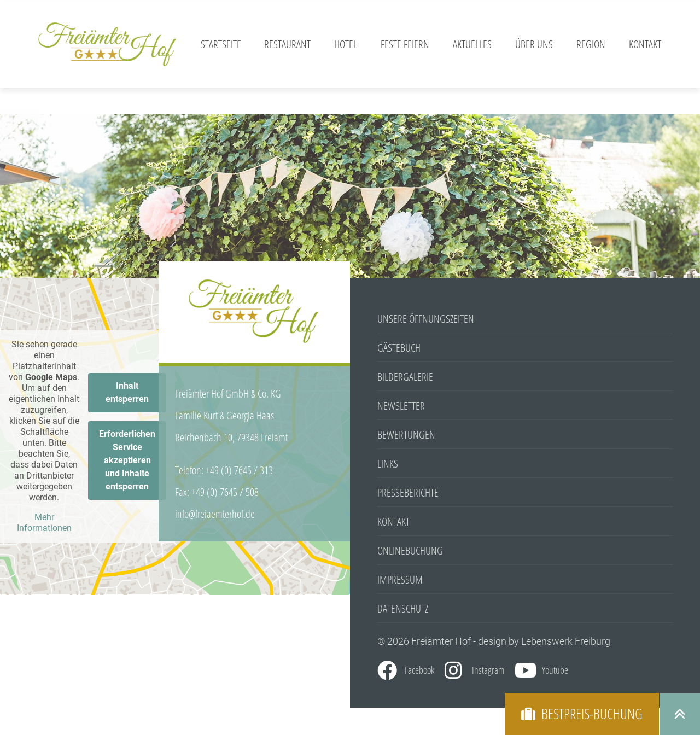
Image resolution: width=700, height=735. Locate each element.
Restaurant (287, 44)
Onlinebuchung (410, 550)
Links (388, 463)
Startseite (221, 44)
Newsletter (401, 406)
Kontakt (645, 44)
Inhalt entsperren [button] (127, 392)
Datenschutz (403, 608)
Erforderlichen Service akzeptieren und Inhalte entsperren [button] (127, 460)
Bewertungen (406, 434)
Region (591, 44)
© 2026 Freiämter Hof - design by (449, 641)
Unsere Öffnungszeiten (426, 319)
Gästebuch (399, 348)
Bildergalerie (405, 377)
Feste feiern (405, 44)
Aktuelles (472, 44)
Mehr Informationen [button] (44, 523)
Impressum (400, 579)
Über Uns (534, 44)
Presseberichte (408, 492)
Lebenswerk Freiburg (566, 641)
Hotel (346, 44)
